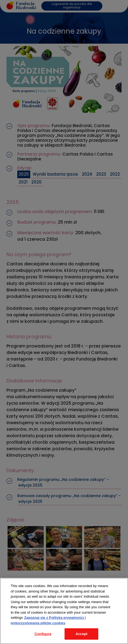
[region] (64, 611)
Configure (43, 634)
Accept (82, 634)
